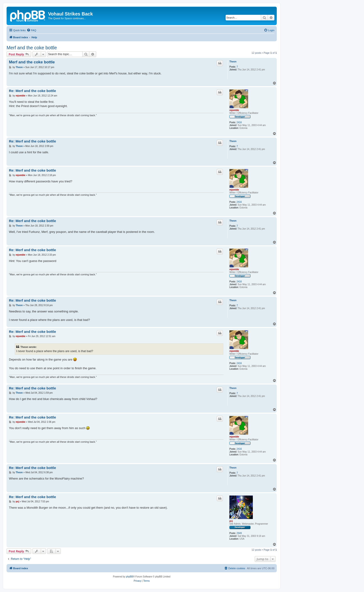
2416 (239, 122)
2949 (239, 533)
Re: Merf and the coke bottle (32, 91)
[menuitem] (31, 30)
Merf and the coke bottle (32, 48)
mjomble (234, 110)
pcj (231, 521)
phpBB (129, 577)
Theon (233, 62)
